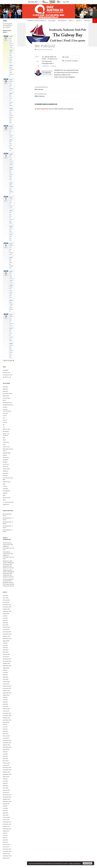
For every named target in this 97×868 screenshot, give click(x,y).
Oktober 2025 (6, 609)
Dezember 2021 (7, 713)
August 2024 (6, 641)
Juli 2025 (5, 616)
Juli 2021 (5, 725)
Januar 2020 (6, 765)
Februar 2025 (6, 627)
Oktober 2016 (6, 854)
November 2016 (7, 851)
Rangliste (5, 462)
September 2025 (7, 611)
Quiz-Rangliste (62, 21)
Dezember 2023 (7, 659)
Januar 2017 (6, 847)
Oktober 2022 (6, 691)
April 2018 (5, 813)
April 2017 (5, 840)
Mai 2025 (5, 620)
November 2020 (7, 743)
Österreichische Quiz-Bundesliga (36, 21)
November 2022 (7, 688)
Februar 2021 (6, 736)
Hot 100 (5, 422)
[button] (70, 61)
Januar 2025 (6, 629)
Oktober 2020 (6, 745)
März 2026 (6, 598)
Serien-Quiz (6, 464)
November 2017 (7, 824)
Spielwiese (6, 471)
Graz (4, 418)
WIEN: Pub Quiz (57, 95)
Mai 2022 (5, 702)
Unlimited (5, 489)
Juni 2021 (5, 727)
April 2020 (5, 758)
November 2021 (7, 715)
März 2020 (6, 761)
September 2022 (7, 693)
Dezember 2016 (7, 849)
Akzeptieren (87, 863)
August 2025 (6, 614)
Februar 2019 (6, 790)
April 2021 (5, 731)
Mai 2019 (5, 783)
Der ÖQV (78, 21)
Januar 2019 (6, 792)
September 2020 (7, 747)
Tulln (4, 484)
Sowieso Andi (6, 469)
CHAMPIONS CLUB (8, 405)
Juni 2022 (5, 700)
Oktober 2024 (6, 636)
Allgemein (5, 389)
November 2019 (7, 770)
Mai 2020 (5, 756)
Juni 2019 (5, 781)
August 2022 (6, 695)
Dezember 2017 (7, 822)
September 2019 (7, 774)
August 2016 (6, 858)
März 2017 (6, 842)
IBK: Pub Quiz (57, 88)
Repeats (55, 59)
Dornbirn (5, 407)
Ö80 (4, 438)
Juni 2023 (5, 672)
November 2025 (7, 607)
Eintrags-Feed (6, 373)
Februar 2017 (6, 844)
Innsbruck (46, 66)
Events (71, 21)
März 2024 (6, 652)
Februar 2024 (6, 654)
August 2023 (6, 668)
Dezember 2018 (7, 795)
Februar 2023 (6, 682)
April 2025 (5, 623)
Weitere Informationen (75, 864)
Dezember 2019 (7, 768)
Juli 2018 (5, 806)
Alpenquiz (5, 391)
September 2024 (7, 639)
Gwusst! (5, 420)
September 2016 (7, 856)
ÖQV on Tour (6, 447)
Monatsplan (6, 431)
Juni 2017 (5, 835)
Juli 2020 (5, 752)
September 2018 (7, 801)
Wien (4, 495)
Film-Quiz (5, 413)
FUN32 (5, 416)
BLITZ (4, 400)
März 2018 (6, 815)
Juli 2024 (5, 643)
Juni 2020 (5, 754)
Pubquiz (53, 66)
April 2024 (5, 650)
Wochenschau (7, 498)
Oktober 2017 (6, 826)
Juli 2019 (5, 779)
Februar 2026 (6, 600)
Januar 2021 (6, 738)
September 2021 (7, 720)
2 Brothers (6, 387)
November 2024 (7, 634)
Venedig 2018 (6, 491)
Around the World (7, 393)
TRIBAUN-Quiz (7, 482)
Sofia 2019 (5, 466)
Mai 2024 (5, 648)
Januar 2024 (6, 657)
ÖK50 (4, 440)
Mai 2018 (5, 811)
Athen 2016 (6, 396)
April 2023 (5, 677)
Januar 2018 (6, 820)
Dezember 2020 (7, 740)
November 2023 (7, 661)
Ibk (4, 425)
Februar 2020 (6, 763)
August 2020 (6, 749)
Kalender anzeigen (8, 361)
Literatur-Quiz (6, 429)
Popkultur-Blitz (7, 453)
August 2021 (6, 722)
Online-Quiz (6, 442)
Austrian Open (7, 398)
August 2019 (6, 777)
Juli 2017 (5, 833)
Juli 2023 (5, 670)
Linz (4, 427)
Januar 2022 (6, 711)
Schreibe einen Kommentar (44, 50)
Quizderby (6, 460)
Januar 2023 (6, 684)
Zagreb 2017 (6, 504)
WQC (4, 500)
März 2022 (6, 706)
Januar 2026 (6, 602)
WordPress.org (7, 377)
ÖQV (5, 21)
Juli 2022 (5, 697)
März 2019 (6, 788)
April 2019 (5, 786)
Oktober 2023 (6, 663)
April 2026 (5, 596)
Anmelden (87, 21)
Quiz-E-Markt (52, 21)
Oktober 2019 (6, 772)
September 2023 (7, 666)
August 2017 (6, 831)
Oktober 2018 (6, 799)
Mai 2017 (5, 838)
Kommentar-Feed (7, 375)
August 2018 (6, 804)
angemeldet (45, 109)
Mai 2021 (5, 729)
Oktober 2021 (6, 718)
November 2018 (7, 797)
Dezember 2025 (7, 605)
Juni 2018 (5, 808)
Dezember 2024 (7, 632)
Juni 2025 (5, 618)
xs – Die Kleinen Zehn (8, 502)
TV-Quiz (5, 486)
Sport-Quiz (6, 473)
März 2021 (6, 734)
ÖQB (4, 444)
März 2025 (6, 625)
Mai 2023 (5, 675)
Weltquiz (5, 493)
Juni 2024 (5, 645)
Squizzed (5, 476)
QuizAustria (6, 457)
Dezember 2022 (7, 686)
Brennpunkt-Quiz (7, 403)
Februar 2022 (6, 709)
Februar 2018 (6, 817)
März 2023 (6, 679)
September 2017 (7, 829)
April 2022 (5, 704)
